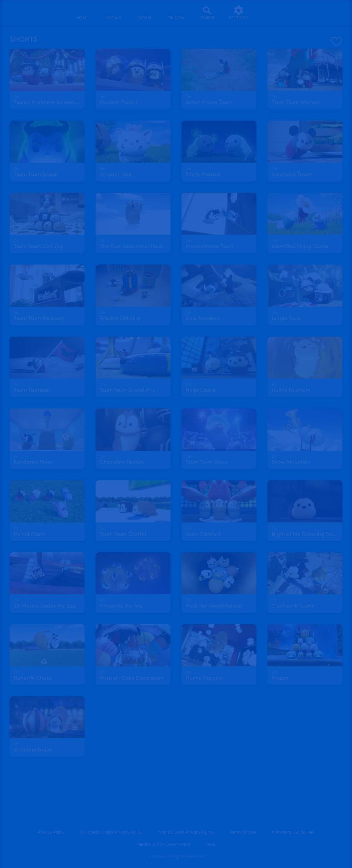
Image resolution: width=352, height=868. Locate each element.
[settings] (238, 13)
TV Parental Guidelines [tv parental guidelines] (292, 832)
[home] (82, 13)
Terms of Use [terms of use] (243, 832)
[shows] (114, 13)
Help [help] (211, 844)
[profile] (270, 13)
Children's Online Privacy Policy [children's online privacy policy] (111, 832)
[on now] (176, 13)
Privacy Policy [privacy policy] (51, 832)
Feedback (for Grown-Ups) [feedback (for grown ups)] (163, 844)
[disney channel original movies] (145, 13)
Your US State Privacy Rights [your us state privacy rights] (186, 832)
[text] (17, 98)
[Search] (207, 13)
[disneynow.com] (24, 12)
